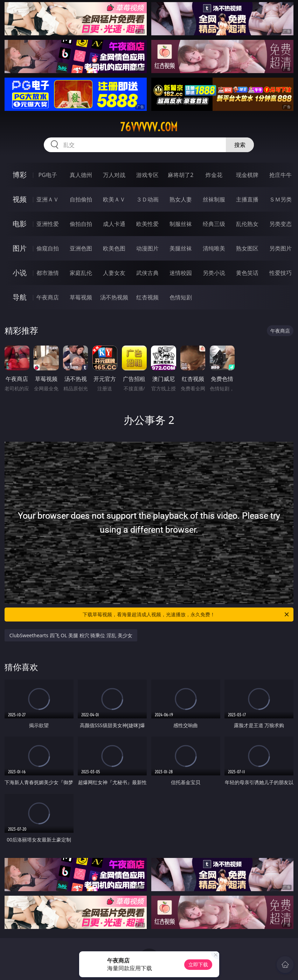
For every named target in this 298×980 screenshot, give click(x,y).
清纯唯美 (214, 248)
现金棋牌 (247, 175)
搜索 (240, 145)
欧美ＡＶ (114, 199)
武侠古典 (147, 273)
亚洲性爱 (48, 224)
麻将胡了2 (181, 175)
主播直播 (247, 199)
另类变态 (280, 224)
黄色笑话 (247, 273)
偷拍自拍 (81, 224)
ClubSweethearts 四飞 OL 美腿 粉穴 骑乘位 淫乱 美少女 (71, 635)
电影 (20, 224)
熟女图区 (247, 248)
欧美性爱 (147, 224)
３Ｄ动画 (147, 199)
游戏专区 (147, 175)
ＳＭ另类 (280, 199)
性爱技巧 (280, 273)
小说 (20, 273)
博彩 (20, 175)
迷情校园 (181, 273)
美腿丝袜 (181, 248)
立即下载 (198, 964)
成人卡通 (114, 224)
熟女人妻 (181, 199)
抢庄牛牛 (280, 175)
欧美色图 (114, 248)
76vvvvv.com (149, 127)
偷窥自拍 (48, 248)
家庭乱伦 (81, 273)
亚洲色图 (81, 248)
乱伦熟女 (247, 224)
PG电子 (48, 175)
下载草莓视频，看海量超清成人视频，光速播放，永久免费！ (186, 615)
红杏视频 (147, 297)
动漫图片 (147, 248)
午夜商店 (48, 297)
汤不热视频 (114, 297)
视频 (20, 199)
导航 (20, 297)
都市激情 (48, 273)
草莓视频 (81, 297)
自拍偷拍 (81, 199)
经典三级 (214, 224)
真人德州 (81, 175)
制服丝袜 (181, 224)
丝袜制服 (214, 199)
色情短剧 (181, 297)
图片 (20, 248)
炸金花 (214, 175)
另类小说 (214, 273)
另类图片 (280, 248)
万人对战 (114, 175)
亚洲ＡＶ (48, 199)
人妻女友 (114, 273)
